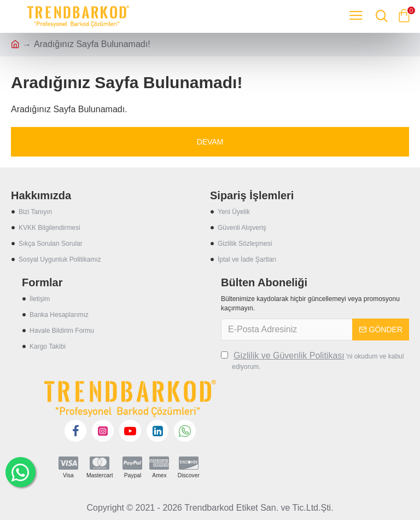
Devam (210, 142)
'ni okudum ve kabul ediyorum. (312, 360)
